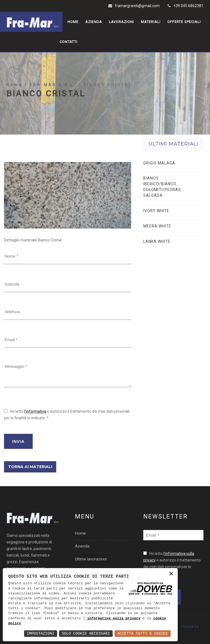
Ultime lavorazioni (91, 559)
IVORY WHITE (156, 211)
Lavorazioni (121, 22)
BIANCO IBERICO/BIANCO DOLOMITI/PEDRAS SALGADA (162, 187)
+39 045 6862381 (188, 6)
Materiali (151, 22)
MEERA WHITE (157, 226)
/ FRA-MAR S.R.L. (51, 99)
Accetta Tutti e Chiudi (143, 633)
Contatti (68, 42)
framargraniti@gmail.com (137, 6)
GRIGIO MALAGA (159, 163)
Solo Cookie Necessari (86, 633)
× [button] (171, 574)
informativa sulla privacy (114, 619)
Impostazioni (41, 633)
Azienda (94, 22)
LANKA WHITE (157, 241)
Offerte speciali (184, 22)
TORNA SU (190, 627)
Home (73, 22)
